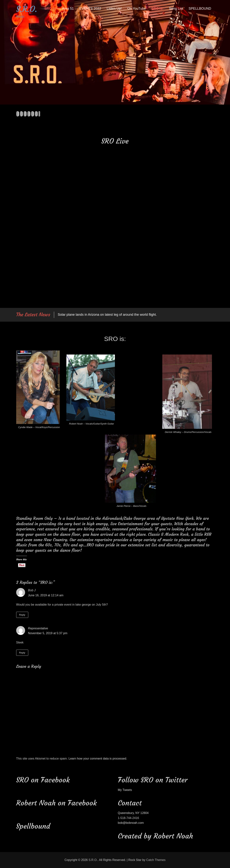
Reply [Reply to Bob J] (22, 615)
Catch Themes (156, 860)
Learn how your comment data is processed (97, 759)
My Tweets (125, 790)
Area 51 (68, 9)
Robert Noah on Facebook (56, 803)
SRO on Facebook (43, 780)
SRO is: (50, 9)
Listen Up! (114, 9)
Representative (38, 628)
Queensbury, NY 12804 (133, 813)
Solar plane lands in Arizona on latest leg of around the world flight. (107, 315)
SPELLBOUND (200, 9)
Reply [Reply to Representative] (22, 653)
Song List (176, 9)
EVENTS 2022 (90, 9)
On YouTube (137, 9)
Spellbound (33, 826)
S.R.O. (27, 9)
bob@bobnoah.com (131, 823)
